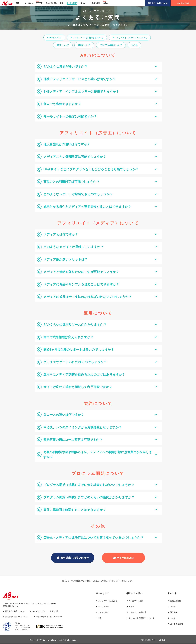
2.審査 (131, 607)
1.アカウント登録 (136, 601)
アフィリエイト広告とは (108, 601)
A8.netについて (54, 38)
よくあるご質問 (72, 3)
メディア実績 (103, 613)
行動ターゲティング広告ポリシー (49, 617)
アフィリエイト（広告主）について (87, 38)
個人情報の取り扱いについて (17, 617)
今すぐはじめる (183, 3)
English (55, 612)
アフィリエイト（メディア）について (130, 38)
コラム (106, 3)
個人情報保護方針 (148, 640)
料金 (62, 3)
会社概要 (162, 640)
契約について (84, 45)
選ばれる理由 (103, 607)
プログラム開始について (111, 45)
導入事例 (39, 3)
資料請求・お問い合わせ (158, 3)
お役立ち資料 (95, 3)
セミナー (84, 3)
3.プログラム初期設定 (138, 613)
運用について (62, 45)
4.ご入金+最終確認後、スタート (142, 619)
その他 (135, 45)
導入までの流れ (51, 3)
